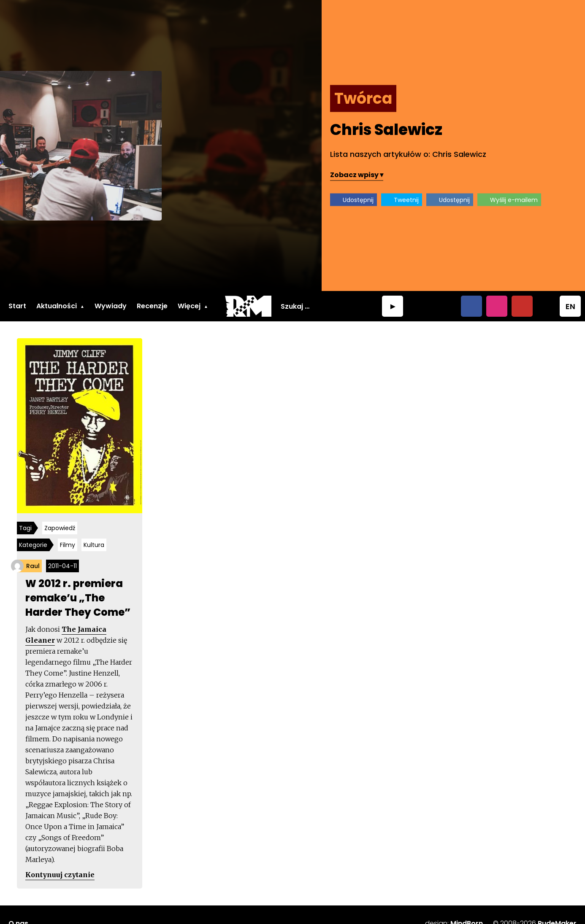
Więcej (189, 306)
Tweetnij (406, 200)
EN (570, 306)
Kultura (94, 545)
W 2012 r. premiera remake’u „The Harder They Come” (78, 598)
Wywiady (111, 306)
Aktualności (57, 306)
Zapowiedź (60, 528)
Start (17, 306)
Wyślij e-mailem (514, 200)
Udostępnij (358, 200)
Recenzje (152, 306)
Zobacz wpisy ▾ (357, 175)
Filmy (68, 545)
